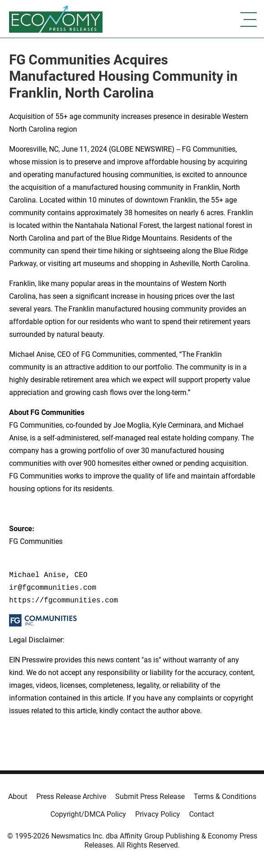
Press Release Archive (71, 796)
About (18, 796)
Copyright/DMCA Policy (88, 814)
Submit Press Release (150, 796)
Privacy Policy (158, 814)
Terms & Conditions (225, 796)
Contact (202, 814)
